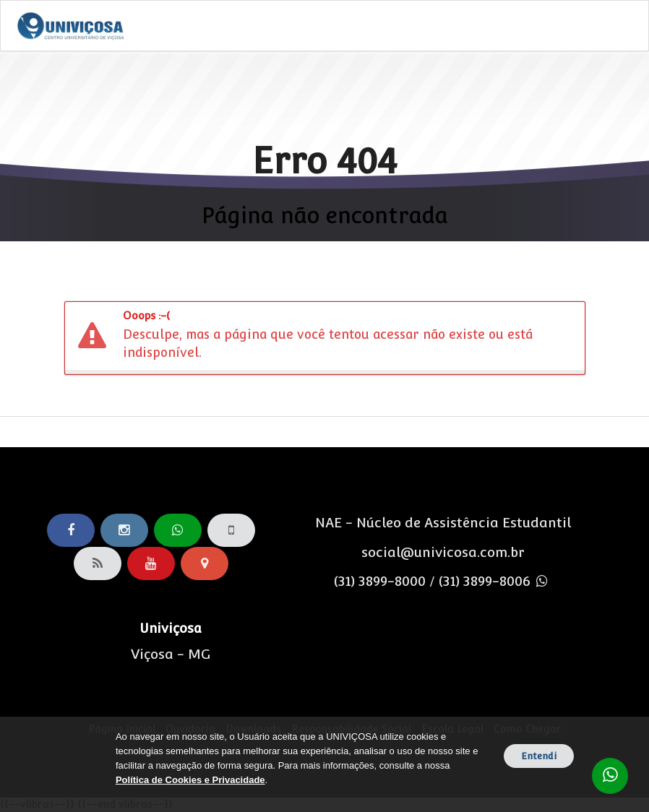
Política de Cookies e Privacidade (190, 780)
